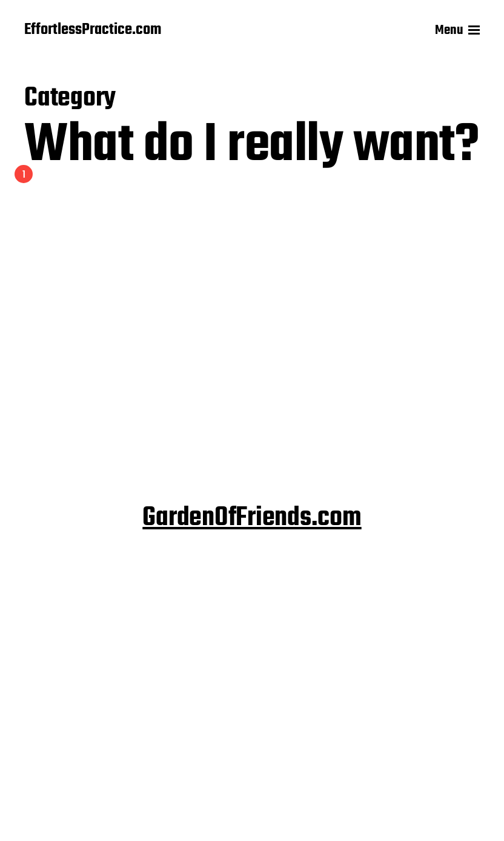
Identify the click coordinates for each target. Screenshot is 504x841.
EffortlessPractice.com (93, 30)
